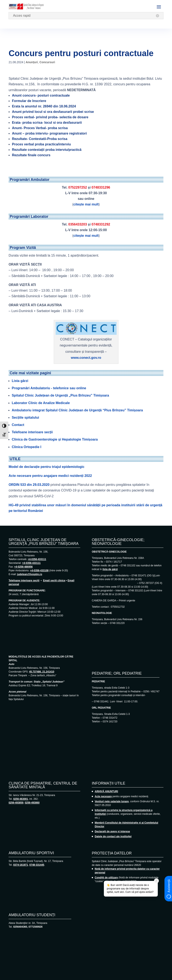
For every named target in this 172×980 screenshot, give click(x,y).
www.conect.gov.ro (86, 358)
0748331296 (101, 187)
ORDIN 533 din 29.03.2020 (29, 485)
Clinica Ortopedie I (26, 447)
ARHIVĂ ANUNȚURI (106, 791)
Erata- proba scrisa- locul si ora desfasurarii (47, 123)
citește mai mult (86, 204)
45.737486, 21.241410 (42, 672)
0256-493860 (32, 803)
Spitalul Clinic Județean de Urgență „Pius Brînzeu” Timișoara (60, 395)
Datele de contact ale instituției (113, 836)
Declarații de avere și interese (112, 831)
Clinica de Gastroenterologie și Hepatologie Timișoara (55, 439)
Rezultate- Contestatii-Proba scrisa (40, 139)
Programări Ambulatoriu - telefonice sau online (49, 388)
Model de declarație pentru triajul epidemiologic (47, 467)
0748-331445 (37, 865)
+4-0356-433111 (37, 559)
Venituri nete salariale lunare (112, 801)
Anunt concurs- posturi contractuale (41, 95)
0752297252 (78, 187)
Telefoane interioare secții (32, 432)
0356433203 (78, 224)
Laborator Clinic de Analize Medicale (41, 403)
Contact (18, 425)
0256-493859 (16, 803)
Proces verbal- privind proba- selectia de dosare (50, 117)
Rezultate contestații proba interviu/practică (47, 150)
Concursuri (47, 62)
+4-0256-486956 (23, 567)
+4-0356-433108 (39, 571)
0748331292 (101, 224)
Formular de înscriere (29, 101)
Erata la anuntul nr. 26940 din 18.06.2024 (44, 106)
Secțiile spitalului (25, 418)
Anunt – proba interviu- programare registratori (49, 133)
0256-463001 (21, 799)
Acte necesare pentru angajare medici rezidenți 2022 (50, 476)
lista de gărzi (110, 569)
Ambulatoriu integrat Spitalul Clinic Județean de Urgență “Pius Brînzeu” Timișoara (77, 410)
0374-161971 (21, 865)
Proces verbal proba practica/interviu (41, 144)
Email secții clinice (54, 581)
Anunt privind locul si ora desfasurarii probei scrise (53, 112)
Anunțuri (32, 62)
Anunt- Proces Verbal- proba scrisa (40, 128)
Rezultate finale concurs (31, 155)
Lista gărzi (20, 381)
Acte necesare (103, 796)
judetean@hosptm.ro (30, 574)
